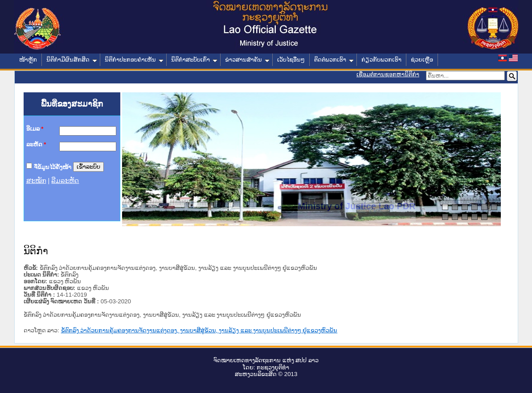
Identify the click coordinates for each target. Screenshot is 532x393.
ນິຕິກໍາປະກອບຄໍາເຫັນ (134, 60)
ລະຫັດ (36, 144)
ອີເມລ (35, 129)
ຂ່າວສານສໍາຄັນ (247, 60)
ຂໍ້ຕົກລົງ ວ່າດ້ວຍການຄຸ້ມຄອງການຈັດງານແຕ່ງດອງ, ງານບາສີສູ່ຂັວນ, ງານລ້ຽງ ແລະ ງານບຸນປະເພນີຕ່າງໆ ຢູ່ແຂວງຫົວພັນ (199, 330)
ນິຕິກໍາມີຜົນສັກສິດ (72, 60)
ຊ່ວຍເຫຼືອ (422, 60)
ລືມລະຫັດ (65, 181)
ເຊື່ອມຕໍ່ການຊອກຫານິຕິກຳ (388, 74)
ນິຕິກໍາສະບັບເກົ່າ (194, 60)
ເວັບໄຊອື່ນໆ (291, 60)
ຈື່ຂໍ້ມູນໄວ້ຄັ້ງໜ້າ (53, 167)
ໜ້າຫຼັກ (28, 60)
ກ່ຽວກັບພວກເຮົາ (381, 60)
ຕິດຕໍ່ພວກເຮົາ (334, 60)
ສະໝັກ (36, 181)
